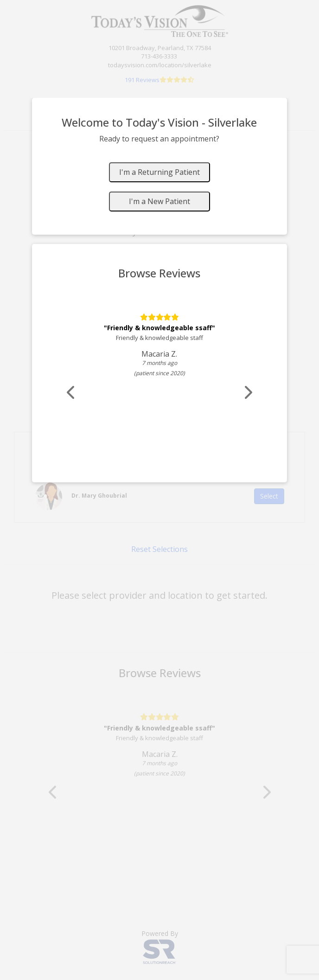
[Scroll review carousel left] (71, 393)
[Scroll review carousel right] (248, 393)
